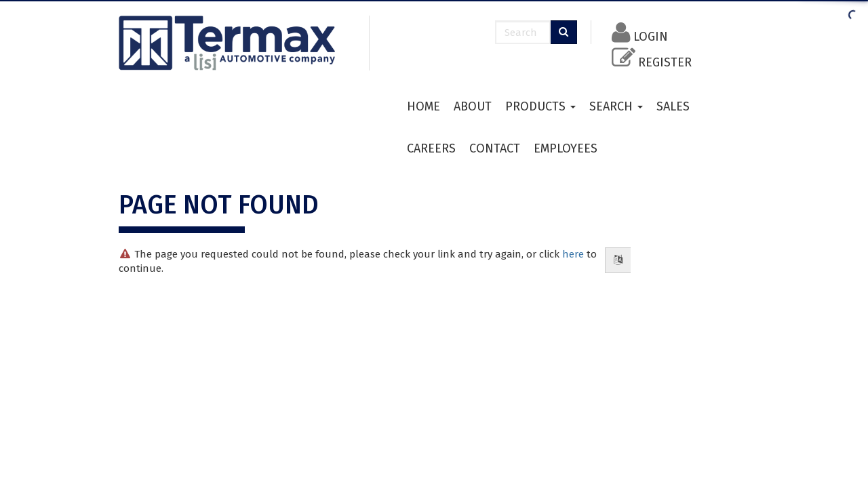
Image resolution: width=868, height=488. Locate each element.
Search (616, 106)
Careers (431, 148)
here (573, 254)
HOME (423, 106)
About (473, 106)
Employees (566, 148)
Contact (495, 148)
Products (540, 106)
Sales (673, 106)
